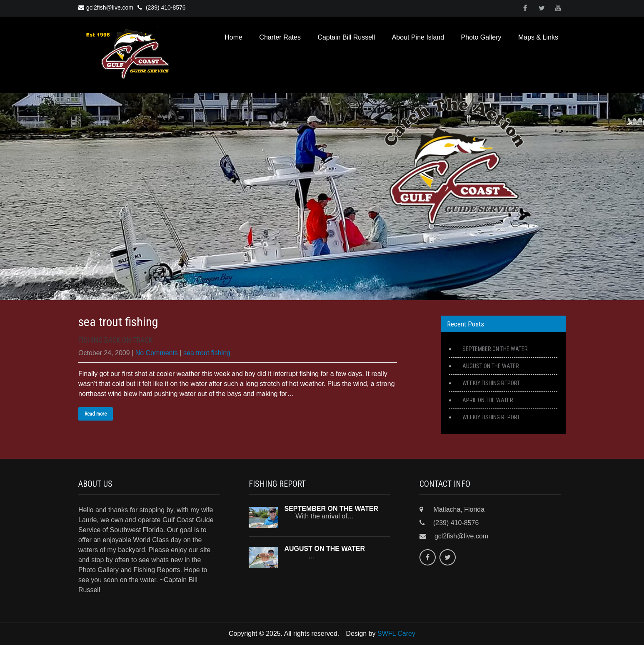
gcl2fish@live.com (106, 7)
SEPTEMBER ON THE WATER (495, 349)
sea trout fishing (207, 353)
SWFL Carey (396, 634)
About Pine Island (418, 37)
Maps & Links (538, 37)
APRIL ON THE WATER (488, 400)
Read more (96, 414)
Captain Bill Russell (346, 37)
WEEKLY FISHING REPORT (491, 383)
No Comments (157, 353)
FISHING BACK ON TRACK (115, 340)
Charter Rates (280, 37)
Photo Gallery (481, 37)
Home (233, 37)
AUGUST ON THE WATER (491, 366)
